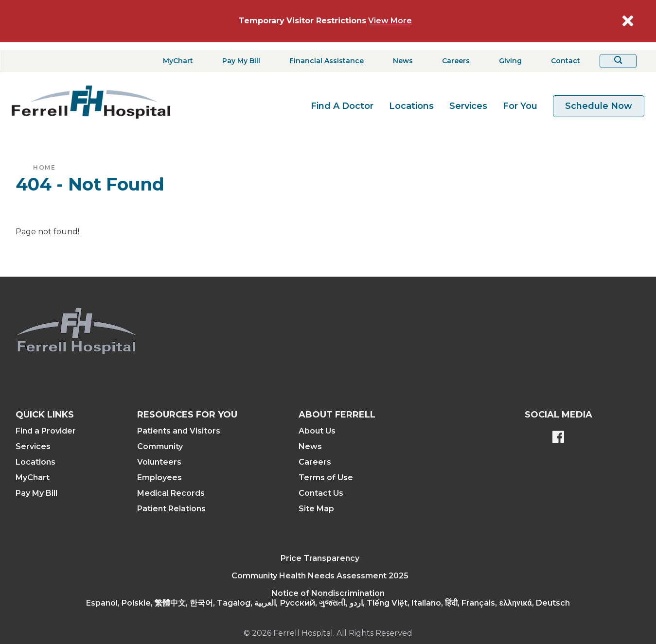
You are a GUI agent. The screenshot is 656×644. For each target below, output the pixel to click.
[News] (400, 61)
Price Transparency (320, 558)
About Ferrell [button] (337, 415)
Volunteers (159, 462)
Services (468, 106)
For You (520, 106)
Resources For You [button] (187, 415)
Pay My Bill (36, 493)
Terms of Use (326, 478)
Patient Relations (171, 509)
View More (390, 21)
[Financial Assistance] (324, 61)
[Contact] (563, 61)
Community (160, 446)
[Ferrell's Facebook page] (558, 438)
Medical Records (171, 493)
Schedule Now (599, 106)
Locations (411, 106)
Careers (315, 462)
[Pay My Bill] (238, 61)
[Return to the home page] (91, 102)
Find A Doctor (342, 106)
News (310, 446)
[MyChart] (175, 61)
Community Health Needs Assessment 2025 (320, 576)
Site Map (316, 509)
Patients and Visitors (179, 431)
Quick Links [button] (45, 415)
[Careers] (453, 61)
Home (44, 167)
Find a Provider (46, 431)
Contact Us (321, 493)
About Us (317, 431)
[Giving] (507, 61)
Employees (160, 478)
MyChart (33, 478)
